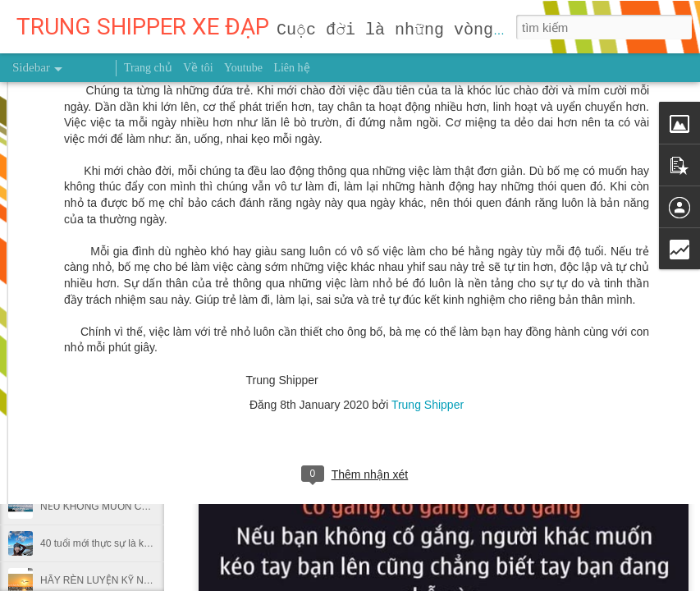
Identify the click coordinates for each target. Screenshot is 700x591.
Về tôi (198, 68)
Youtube (243, 68)
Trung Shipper (428, 238)
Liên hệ (291, 68)
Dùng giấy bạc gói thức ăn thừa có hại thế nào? (145, 470)
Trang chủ (148, 68)
